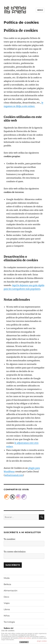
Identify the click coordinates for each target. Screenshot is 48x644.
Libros (7, 609)
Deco (6, 597)
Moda (7, 578)
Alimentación (11, 591)
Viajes (7, 603)
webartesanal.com (14, 475)
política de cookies (25, 638)
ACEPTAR (24, 642)
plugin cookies (42, 641)
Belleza (7, 584)
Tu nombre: (10, 539)
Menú (40, 10)
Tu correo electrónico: (15, 552)
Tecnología (9, 622)
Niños (7, 616)
